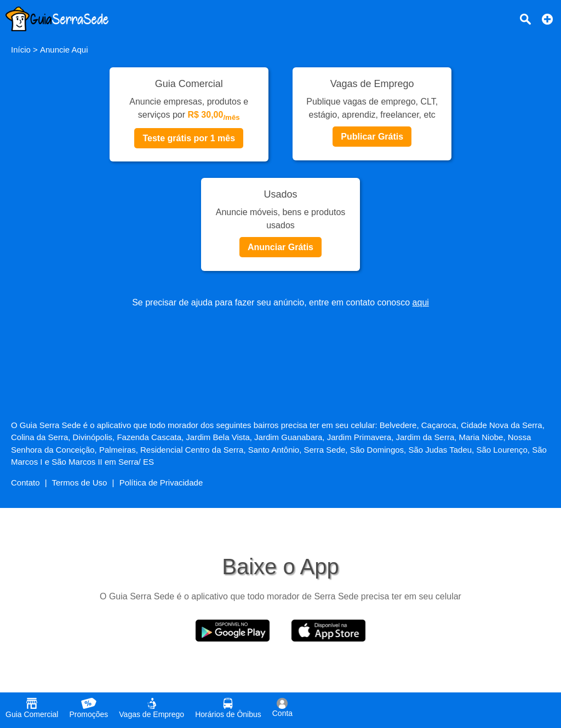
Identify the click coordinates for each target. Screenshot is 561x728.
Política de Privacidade (161, 483)
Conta (282, 708)
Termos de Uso (80, 483)
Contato (25, 483)
